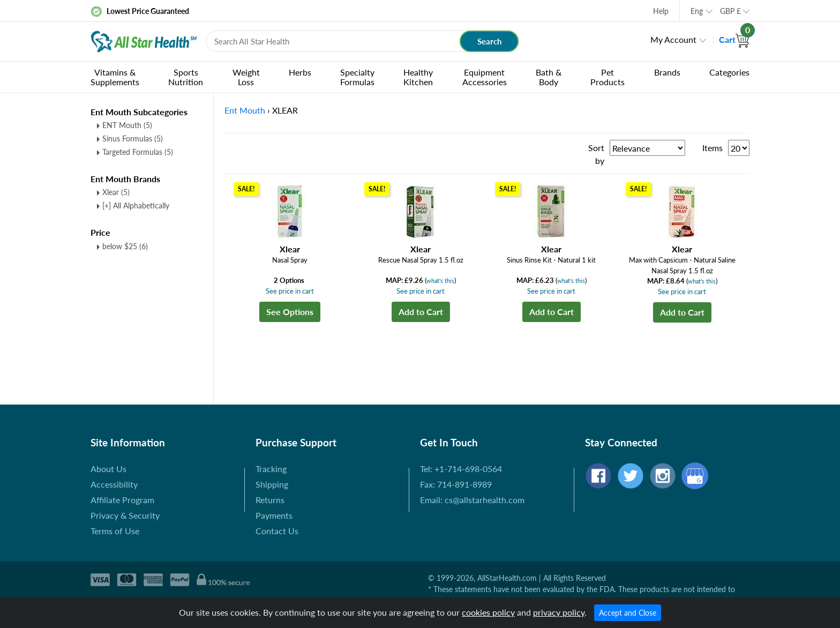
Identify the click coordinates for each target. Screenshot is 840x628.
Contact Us (277, 531)
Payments (274, 515)
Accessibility (114, 484)
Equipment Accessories (485, 77)
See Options (290, 312)
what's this (440, 281)
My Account (673, 39)
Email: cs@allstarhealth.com (472, 500)
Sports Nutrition (186, 77)
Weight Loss (246, 77)
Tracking (271, 469)
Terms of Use (115, 531)
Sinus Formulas (133, 139)
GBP (730, 11)
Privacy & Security (125, 515)
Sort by (596, 154)
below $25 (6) (125, 246)
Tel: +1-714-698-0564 (461, 469)
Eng (697, 11)
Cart (734, 39)
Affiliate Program (122, 500)
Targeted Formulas (138, 152)
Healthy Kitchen (418, 77)
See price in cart (290, 291)
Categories (729, 72)
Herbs (300, 72)
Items (712, 148)
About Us (108, 469)
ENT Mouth (127, 125)
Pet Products (607, 77)
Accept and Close (628, 613)
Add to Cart (421, 312)
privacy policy (559, 612)
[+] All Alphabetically (136, 205)
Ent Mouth (245, 110)
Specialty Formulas (357, 77)
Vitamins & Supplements (115, 77)
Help (661, 11)
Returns (270, 500)
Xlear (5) (116, 192)
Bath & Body (549, 77)
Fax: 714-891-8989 (456, 484)
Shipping (272, 484)
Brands (667, 72)
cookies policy (488, 612)
